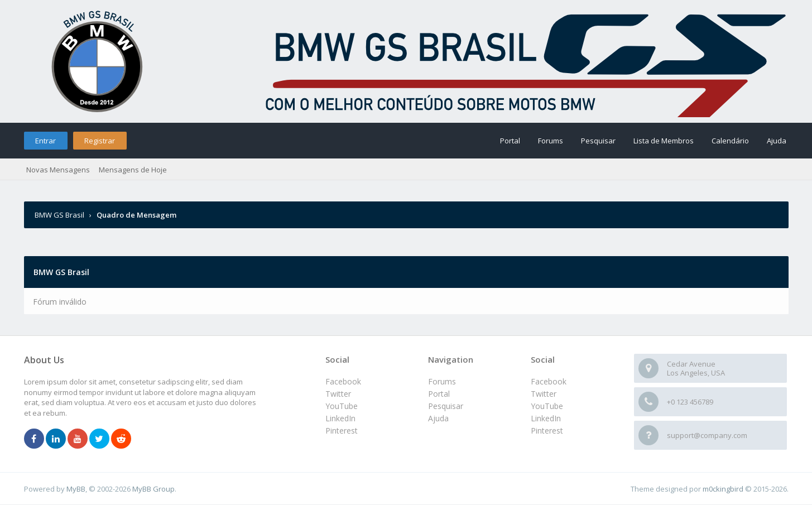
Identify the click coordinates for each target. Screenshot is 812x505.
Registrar (100, 141)
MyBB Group (153, 489)
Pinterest (547, 431)
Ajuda (777, 141)
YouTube (547, 406)
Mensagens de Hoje (133, 170)
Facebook (549, 381)
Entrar (45, 141)
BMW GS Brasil (60, 215)
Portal (510, 141)
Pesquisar (598, 141)
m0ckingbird (723, 489)
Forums (551, 141)
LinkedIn (546, 418)
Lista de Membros (664, 141)
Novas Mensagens (58, 170)
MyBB (76, 489)
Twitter (544, 394)
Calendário (730, 141)
